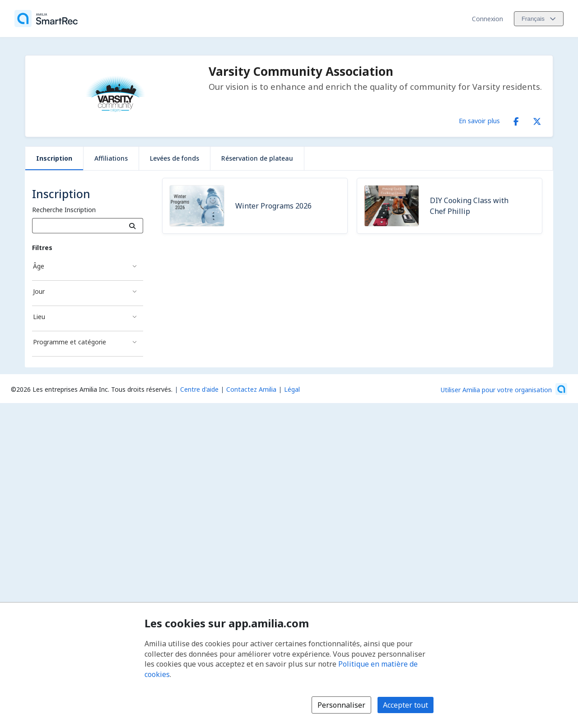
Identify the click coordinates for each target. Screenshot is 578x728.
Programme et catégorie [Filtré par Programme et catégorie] (70, 342)
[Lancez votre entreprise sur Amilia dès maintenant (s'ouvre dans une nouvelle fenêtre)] (504, 389)
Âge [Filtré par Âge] (39, 266)
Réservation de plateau (257, 158)
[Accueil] (46, 19)
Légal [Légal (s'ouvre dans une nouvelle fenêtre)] (292, 389)
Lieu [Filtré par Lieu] (39, 317)
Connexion (487, 19)
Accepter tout (406, 705)
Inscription (54, 158)
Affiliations (111, 158)
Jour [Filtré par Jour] (39, 291)
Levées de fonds (175, 158)
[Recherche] (133, 226)
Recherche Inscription (64, 210)
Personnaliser (341, 705)
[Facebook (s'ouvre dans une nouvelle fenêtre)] (516, 120)
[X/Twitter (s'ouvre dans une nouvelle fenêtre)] (537, 120)
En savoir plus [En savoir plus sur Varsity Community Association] (479, 121)
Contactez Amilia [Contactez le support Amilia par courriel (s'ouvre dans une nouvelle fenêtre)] (251, 389)
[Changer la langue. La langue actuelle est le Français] (539, 19)
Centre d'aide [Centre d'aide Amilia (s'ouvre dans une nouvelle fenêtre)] (199, 389)
